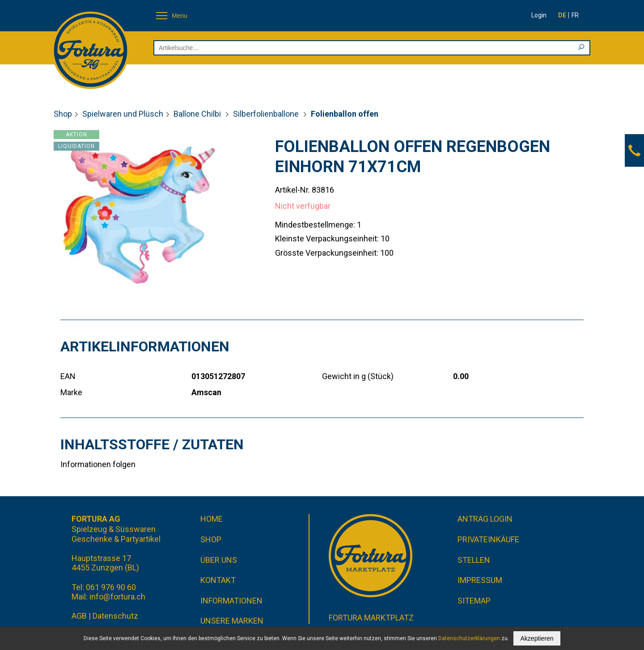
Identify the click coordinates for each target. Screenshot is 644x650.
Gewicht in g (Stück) (358, 376)
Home (212, 519)
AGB (79, 616)
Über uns (219, 560)
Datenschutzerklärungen (469, 638)
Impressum (480, 580)
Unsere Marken (232, 621)
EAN (68, 376)
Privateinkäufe (488, 539)
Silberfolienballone (267, 114)
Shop (63, 114)
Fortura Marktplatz (371, 618)
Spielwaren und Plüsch (123, 114)
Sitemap (474, 601)
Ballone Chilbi (198, 114)
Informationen (231, 601)
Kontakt (218, 580)
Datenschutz (115, 616)
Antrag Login (485, 519)
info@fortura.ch (117, 597)
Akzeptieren (537, 638)
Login (539, 15)
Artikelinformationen (145, 346)
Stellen (474, 560)
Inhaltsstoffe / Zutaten (152, 444)
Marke (71, 392)
